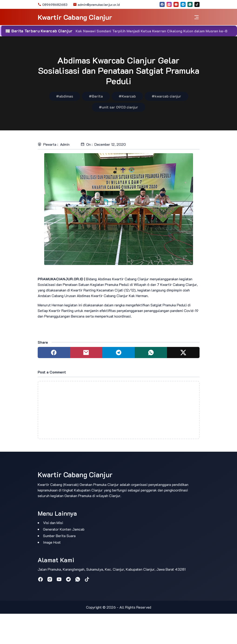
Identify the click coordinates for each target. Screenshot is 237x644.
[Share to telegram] (118, 353)
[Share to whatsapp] (151, 353)
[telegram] (183, 4)
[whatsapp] (190, 4)
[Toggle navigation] (197, 17)
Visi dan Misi (53, 523)
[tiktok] (197, 4)
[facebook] (162, 4)
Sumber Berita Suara (59, 536)
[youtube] (176, 4)
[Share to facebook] (54, 353)
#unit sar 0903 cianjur (118, 107)
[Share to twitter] (183, 353)
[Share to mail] (86, 353)
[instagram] (169, 4)
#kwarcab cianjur (166, 96)
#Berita (96, 96)
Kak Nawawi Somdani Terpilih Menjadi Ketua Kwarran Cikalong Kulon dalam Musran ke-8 (152, 31)
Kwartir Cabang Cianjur (75, 17)
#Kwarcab (127, 96)
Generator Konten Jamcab (64, 529)
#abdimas (65, 96)
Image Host (52, 542)
